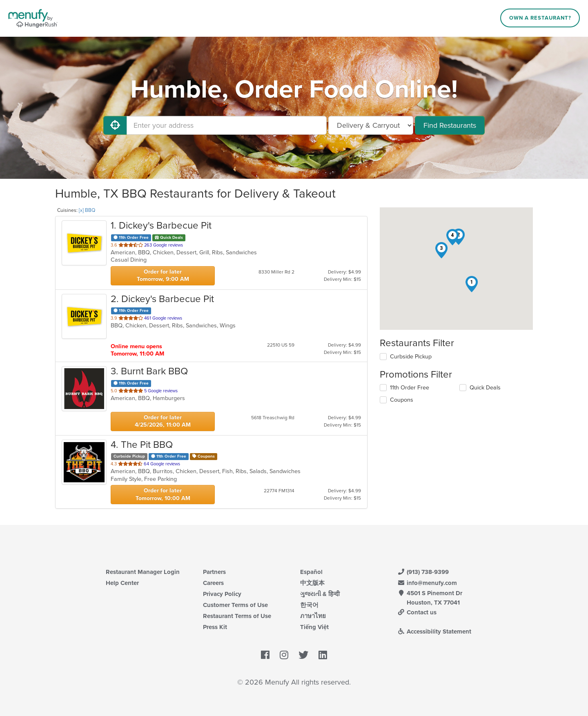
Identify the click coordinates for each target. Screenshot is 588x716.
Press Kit (215, 627)
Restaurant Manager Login (143, 572)
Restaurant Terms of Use (237, 616)
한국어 (309, 605)
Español (311, 572)
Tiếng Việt (314, 627)
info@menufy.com (427, 583)
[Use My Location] (115, 125)
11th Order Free (410, 388)
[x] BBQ (87, 210)
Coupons (402, 400)
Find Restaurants (450, 125)
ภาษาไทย (313, 616)
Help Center (122, 583)
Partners (214, 572)
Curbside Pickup (411, 357)
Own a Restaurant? (540, 18)
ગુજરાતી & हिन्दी (320, 594)
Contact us (417, 612)
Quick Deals (485, 388)
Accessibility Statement (434, 632)
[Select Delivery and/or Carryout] (371, 125)
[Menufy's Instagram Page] (284, 656)
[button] (472, 284)
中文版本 (312, 583)
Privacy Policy (222, 594)
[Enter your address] (227, 125)
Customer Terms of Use (235, 605)
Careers (213, 583)
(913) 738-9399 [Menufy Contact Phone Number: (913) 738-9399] (423, 572)
